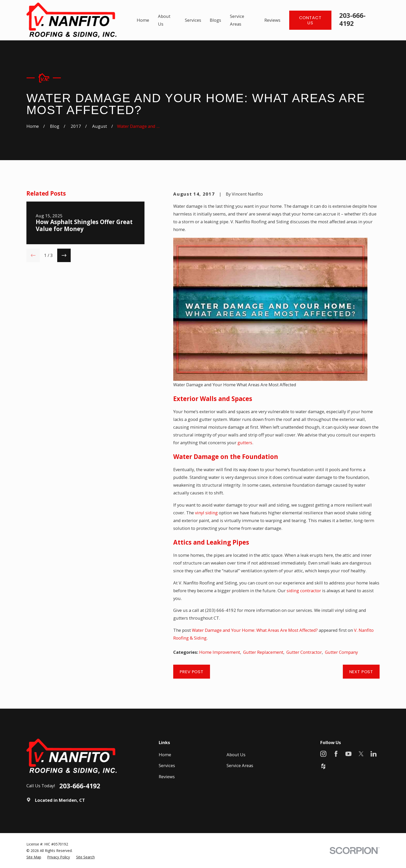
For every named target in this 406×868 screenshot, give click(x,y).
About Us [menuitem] (164, 20)
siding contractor (304, 591)
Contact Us (310, 20)
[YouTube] (348, 754)
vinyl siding (206, 513)
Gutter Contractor (304, 652)
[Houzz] (323, 766)
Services (167, 765)
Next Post (361, 672)
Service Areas (240, 765)
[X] (361, 754)
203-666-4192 (352, 19)
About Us (236, 755)
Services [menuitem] (193, 20)
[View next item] (64, 255)
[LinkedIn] (374, 754)
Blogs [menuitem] (215, 20)
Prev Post (192, 672)
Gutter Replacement (263, 652)
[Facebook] (336, 754)
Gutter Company (341, 652)
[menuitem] (34, 857)
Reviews (167, 777)
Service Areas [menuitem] (237, 20)
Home (165, 755)
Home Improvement (220, 652)
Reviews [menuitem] (272, 20)
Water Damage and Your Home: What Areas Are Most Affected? (255, 630)
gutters (245, 443)
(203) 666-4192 (221, 610)
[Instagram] (323, 754)
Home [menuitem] (143, 20)
